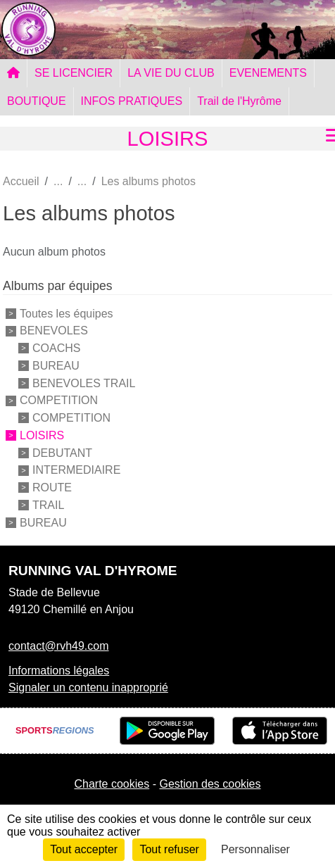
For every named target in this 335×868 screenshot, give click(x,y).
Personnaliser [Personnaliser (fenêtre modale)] (255, 849)
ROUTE (52, 488)
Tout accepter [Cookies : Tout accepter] (84, 849)
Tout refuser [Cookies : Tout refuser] (169, 849)
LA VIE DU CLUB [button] (171, 73)
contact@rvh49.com (59, 646)
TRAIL (48, 505)
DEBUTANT (62, 452)
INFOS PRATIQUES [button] (132, 101)
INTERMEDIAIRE (76, 470)
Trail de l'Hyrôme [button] (239, 101)
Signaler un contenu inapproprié (88, 687)
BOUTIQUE (37, 101)
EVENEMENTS (268, 73)
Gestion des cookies (210, 784)
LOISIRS (42, 435)
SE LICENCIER (74, 73)
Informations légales (59, 671)
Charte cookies (112, 784)
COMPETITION (59, 400)
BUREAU (56, 366)
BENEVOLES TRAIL (84, 383)
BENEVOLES (54, 331)
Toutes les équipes (67, 313)
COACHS (56, 348)
